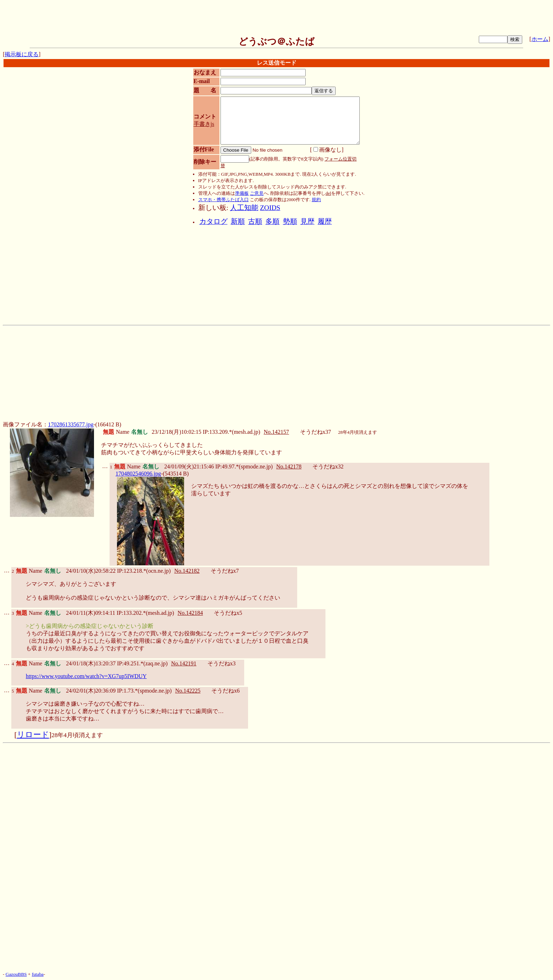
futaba (38, 974)
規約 (316, 200)
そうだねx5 (228, 613)
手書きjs (204, 124)
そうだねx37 (316, 432)
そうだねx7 (225, 571)
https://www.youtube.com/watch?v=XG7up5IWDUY (86, 676)
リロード (33, 735)
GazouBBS (16, 974)
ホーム (540, 39)
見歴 (307, 221)
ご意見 (257, 193)
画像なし (328, 150)
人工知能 (244, 208)
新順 (238, 221)
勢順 (290, 221)
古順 (255, 221)
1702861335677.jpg (71, 424)
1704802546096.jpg (138, 474)
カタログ (213, 221)
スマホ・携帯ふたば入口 (223, 200)
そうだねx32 (328, 466)
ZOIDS (270, 208)
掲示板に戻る (22, 54)
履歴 (325, 221)
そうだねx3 (222, 663)
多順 (272, 221)
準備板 (242, 193)
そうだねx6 (225, 691)
